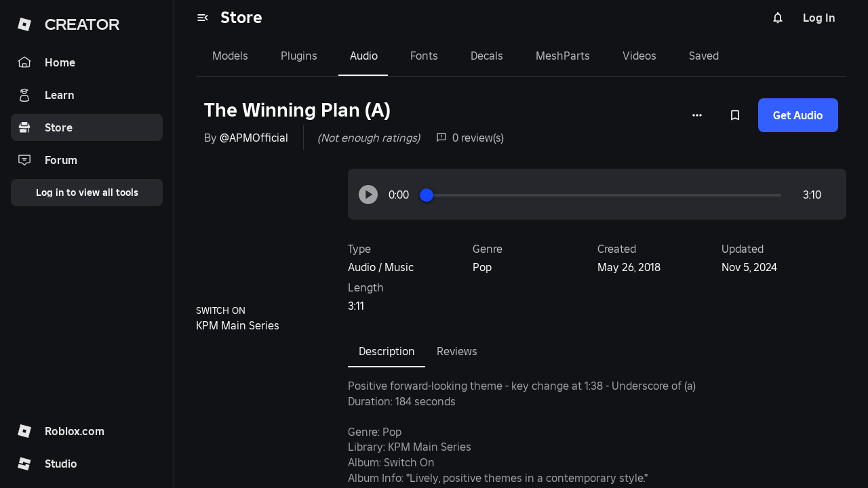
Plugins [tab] (299, 56)
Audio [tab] (364, 56)
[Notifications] (778, 18)
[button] (368, 195)
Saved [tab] (704, 56)
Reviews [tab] (457, 351)
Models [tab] (230, 56)
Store (241, 17)
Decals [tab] (487, 56)
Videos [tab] (639, 56)
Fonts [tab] (424, 56)
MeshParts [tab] (563, 56)
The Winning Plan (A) (297, 110)
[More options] (697, 115)
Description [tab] (387, 351)
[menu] (203, 18)
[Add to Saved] (735, 115)
